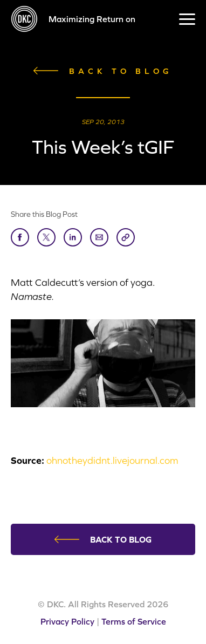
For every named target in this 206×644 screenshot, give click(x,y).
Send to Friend (99, 237)
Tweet (46, 237)
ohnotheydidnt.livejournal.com (112, 460)
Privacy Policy (67, 621)
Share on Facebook (20, 237)
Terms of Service (134, 621)
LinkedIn (73, 237)
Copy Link (126, 237)
